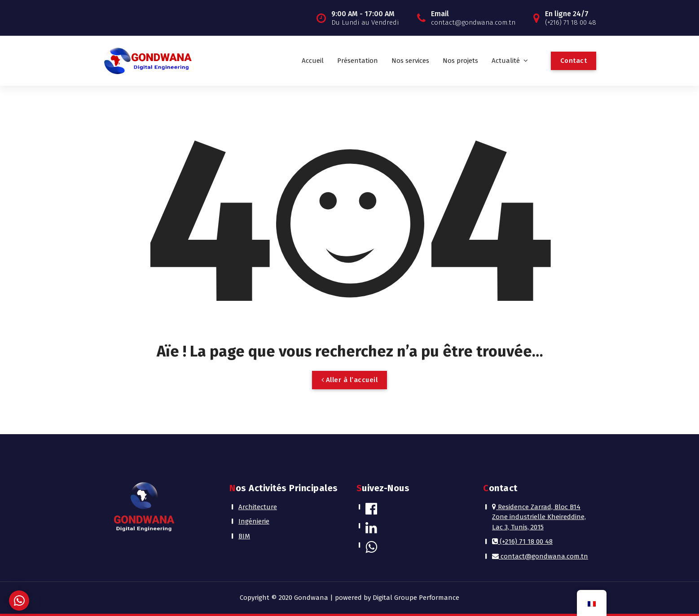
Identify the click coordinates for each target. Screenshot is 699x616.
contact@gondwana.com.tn (540, 556)
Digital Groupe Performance (416, 598)
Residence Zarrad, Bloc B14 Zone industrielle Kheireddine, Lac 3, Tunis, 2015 (539, 517)
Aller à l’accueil (350, 380)
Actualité (506, 61)
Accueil (313, 61)
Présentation (358, 61)
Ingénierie (254, 521)
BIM (244, 536)
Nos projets (460, 61)
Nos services (410, 61)
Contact (574, 61)
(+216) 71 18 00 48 (522, 541)
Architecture (258, 507)
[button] (19, 601)
